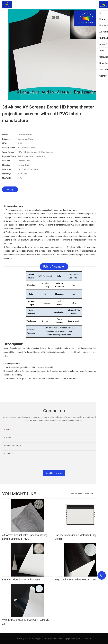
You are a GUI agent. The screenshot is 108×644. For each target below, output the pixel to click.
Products (89, 494)
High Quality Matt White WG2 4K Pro (75, 580)
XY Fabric (100, 494)
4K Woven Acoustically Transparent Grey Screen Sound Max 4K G (25, 537)
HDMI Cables (77, 494)
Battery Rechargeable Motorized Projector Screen (78, 537)
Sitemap (87, 639)
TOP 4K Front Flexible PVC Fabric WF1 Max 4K (26, 622)
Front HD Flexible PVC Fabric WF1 (21, 580)
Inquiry (10, 189)
